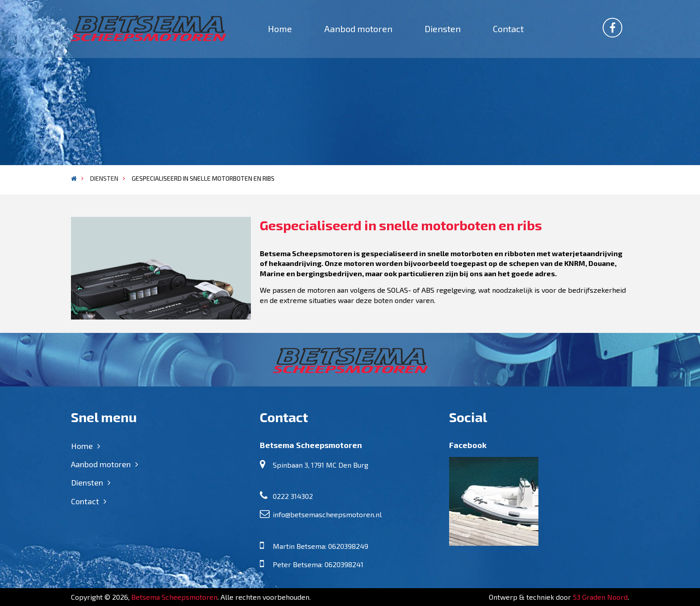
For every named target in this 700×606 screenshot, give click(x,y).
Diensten (443, 29)
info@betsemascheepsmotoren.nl (327, 514)
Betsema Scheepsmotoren (174, 597)
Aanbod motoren (358, 29)
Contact (508, 29)
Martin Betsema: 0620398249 (321, 546)
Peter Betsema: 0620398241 (318, 564)
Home (280, 29)
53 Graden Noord (600, 597)
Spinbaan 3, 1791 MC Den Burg (321, 465)
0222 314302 (293, 496)
